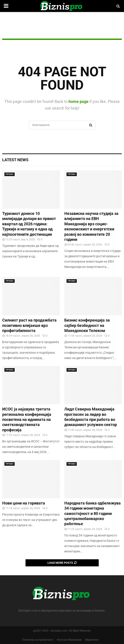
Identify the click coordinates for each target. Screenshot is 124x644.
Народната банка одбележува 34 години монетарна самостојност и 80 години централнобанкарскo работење (93, 513)
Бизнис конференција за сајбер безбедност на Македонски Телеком (87, 325)
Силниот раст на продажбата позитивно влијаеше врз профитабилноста (29, 325)
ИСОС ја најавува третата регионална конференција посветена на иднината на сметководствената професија (27, 419)
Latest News (15, 160)
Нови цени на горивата (24, 503)
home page (79, 101)
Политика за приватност (38, 640)
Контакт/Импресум (69, 640)
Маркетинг (92, 640)
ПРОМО (10, 174)
